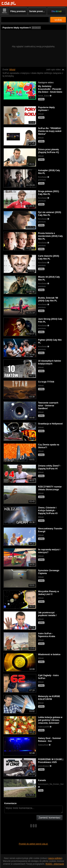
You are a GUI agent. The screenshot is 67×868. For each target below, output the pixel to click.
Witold (12, 70)
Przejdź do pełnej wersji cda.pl (33, 844)
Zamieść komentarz (49, 818)
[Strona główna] (9, 3)
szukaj (58, 20)
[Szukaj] (25, 20)
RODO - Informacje (55, 864)
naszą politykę (55, 858)
